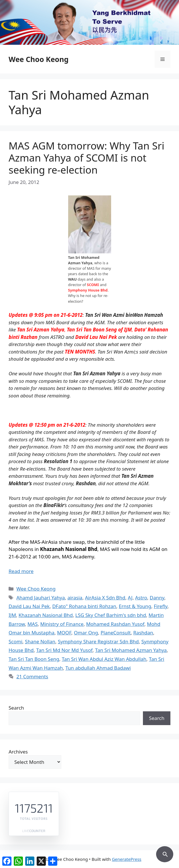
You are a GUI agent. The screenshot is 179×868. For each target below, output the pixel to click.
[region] (89, 22)
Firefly (161, 606)
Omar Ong (86, 633)
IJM (12, 615)
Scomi (15, 641)
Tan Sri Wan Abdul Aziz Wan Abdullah (104, 659)
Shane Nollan (40, 641)
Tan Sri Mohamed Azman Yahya (131, 650)
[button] (165, 853)
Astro (141, 598)
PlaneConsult (116, 633)
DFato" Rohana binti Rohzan (84, 606)
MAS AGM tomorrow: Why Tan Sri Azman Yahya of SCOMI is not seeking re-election (86, 158)
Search (16, 708)
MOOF (64, 633)
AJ (130, 598)
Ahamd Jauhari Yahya (41, 598)
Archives (18, 752)
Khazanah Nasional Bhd (46, 615)
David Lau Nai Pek (29, 606)
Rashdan (143, 633)
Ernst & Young (135, 606)
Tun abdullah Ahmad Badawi (98, 668)
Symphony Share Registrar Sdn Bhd (98, 641)
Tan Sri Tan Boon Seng (34, 659)
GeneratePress (126, 859)
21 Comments (32, 676)
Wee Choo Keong (39, 59)
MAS (33, 624)
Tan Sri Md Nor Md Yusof (65, 650)
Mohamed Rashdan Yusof (115, 624)
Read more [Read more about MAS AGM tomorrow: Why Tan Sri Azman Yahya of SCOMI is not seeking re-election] (21, 571)
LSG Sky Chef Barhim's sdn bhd (111, 615)
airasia (75, 598)
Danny (157, 598)
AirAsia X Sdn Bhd (105, 598)
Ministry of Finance (62, 624)
